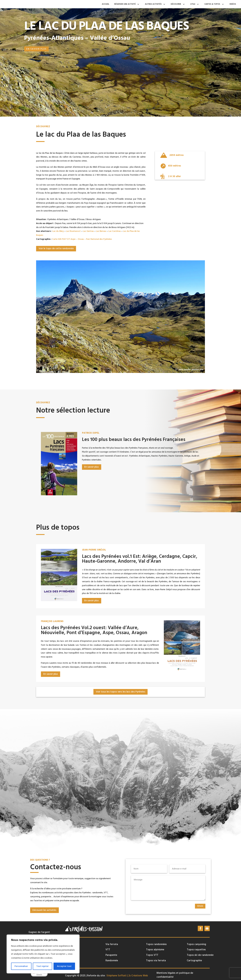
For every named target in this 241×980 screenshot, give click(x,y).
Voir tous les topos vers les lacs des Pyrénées (121, 692)
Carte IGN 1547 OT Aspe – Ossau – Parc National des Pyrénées (82, 239)
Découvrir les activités (44, 910)
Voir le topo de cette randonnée (56, 249)
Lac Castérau (115, 231)
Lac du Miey (58, 231)
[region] (43, 954)
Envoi (200, 906)
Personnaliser (21, 966)
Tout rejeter (42, 966)
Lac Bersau (101, 231)
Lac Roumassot (73, 231)
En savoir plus (36, 49)
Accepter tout (64, 966)
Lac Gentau (88, 231)
